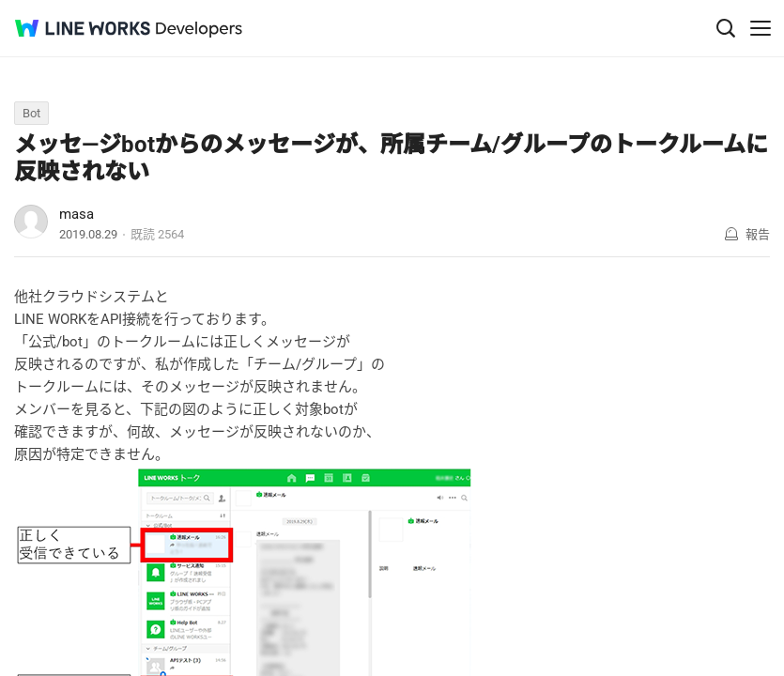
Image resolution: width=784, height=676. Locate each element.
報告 (758, 234)
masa (77, 214)
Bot (31, 113)
